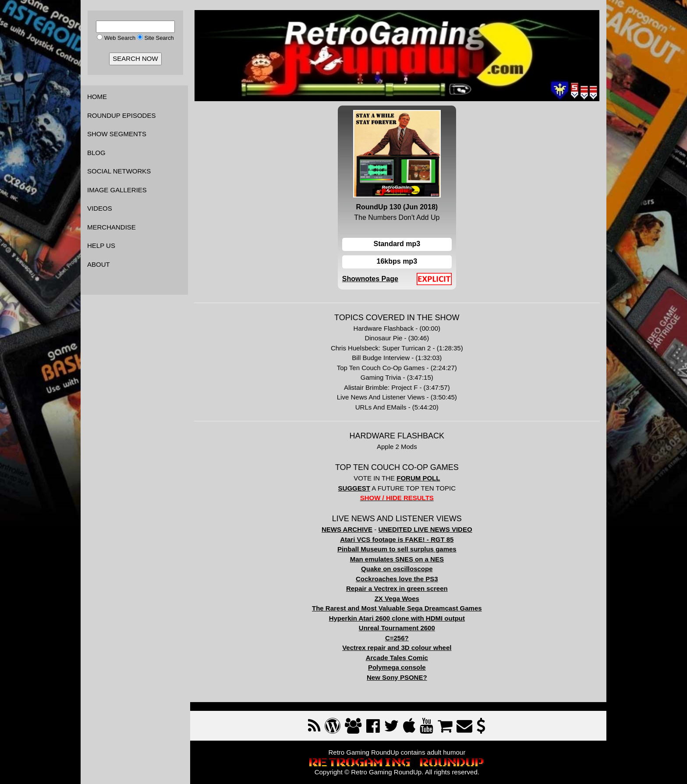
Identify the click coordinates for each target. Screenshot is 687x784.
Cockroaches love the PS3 (398, 578)
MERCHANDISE (112, 227)
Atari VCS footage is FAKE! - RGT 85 (398, 539)
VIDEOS (100, 208)
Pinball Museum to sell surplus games (398, 549)
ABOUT (99, 264)
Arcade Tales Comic (398, 657)
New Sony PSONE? (398, 677)
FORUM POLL (420, 478)
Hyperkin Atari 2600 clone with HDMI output (398, 618)
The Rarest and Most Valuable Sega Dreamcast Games (398, 608)
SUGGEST (356, 488)
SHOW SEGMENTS (117, 134)
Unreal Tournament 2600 (398, 627)
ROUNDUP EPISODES (121, 115)
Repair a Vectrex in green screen (398, 588)
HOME (97, 97)
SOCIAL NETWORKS (119, 171)
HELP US (101, 245)
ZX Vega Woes (398, 598)
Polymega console (398, 667)
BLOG (96, 153)
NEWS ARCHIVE (348, 529)
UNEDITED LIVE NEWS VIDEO (427, 529)
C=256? (398, 637)
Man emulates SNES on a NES (398, 559)
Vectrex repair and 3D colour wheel (398, 647)
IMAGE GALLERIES (117, 190)
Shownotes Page (372, 278)
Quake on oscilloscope (398, 568)
